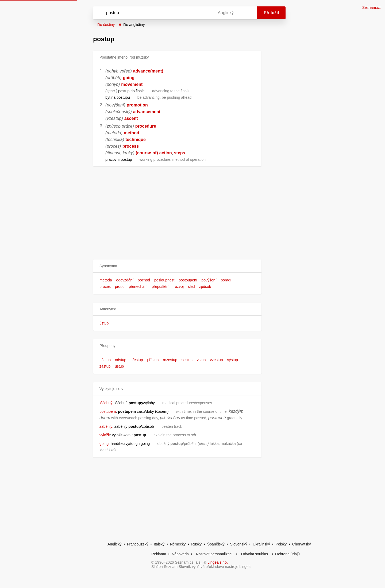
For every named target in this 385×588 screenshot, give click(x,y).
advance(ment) (148, 71)
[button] (177, 266)
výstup (232, 360)
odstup (121, 360)
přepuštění (161, 287)
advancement (147, 112)
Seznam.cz (371, 7)
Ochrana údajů (287, 554)
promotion (137, 105)
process (131, 146)
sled (191, 287)
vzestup (216, 360)
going (129, 78)
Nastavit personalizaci (214, 554)
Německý (178, 544)
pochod (144, 280)
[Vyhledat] (148, 13)
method (132, 133)
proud (120, 287)
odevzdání (125, 280)
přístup (153, 360)
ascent (131, 118)
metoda (106, 280)
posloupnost (164, 280)
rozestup (170, 360)
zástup (105, 366)
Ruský (196, 544)
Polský (281, 544)
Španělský (216, 544)
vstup (201, 360)
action (166, 153)
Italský (159, 544)
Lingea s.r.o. (218, 562)
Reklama (159, 554)
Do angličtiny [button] (134, 25)
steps (180, 153)
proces (105, 287)
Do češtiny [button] (106, 25)
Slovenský (238, 544)
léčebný (106, 403)
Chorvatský (302, 544)
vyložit (105, 435)
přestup (137, 360)
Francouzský (138, 544)
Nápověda (180, 554)
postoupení (188, 280)
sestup (187, 360)
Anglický (114, 544)
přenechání (138, 287)
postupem (108, 411)
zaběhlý (106, 426)
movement (132, 84)
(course (143, 153)
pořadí (226, 280)
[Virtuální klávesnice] (197, 13)
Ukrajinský (261, 544)
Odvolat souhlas (255, 554)
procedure (146, 126)
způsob (205, 287)
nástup (105, 360)
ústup (104, 323)
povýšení (209, 280)
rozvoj (179, 287)
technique (136, 140)
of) (155, 153)
